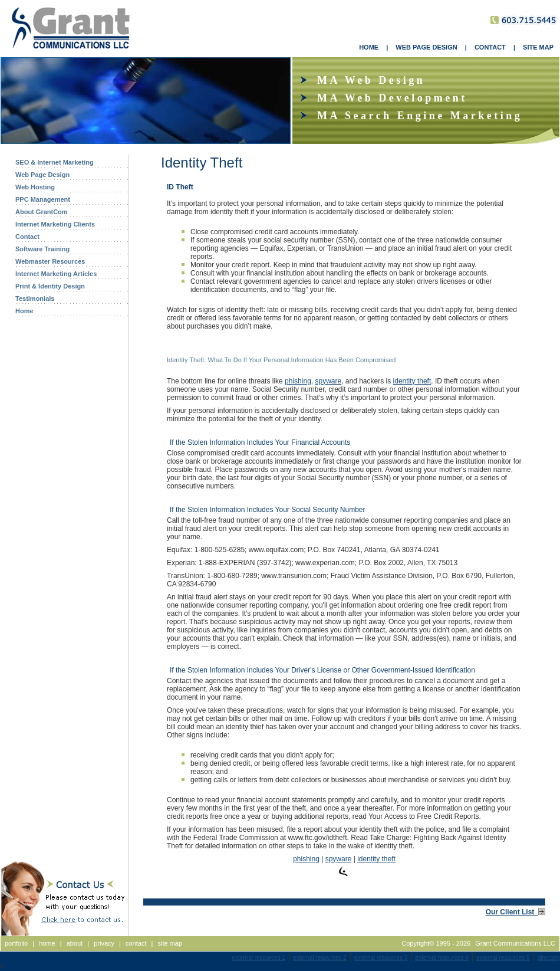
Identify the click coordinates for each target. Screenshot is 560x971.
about (75, 943)
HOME (369, 47)
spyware (328, 381)
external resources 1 (258, 958)
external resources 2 (320, 958)
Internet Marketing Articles (56, 274)
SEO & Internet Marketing (55, 162)
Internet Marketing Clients (55, 224)
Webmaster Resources (50, 261)
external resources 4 (442, 958)
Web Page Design (42, 175)
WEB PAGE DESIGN (426, 47)
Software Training (42, 249)
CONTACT (490, 47)
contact (136, 943)
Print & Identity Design (50, 286)
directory (549, 958)
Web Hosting (35, 187)
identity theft (412, 381)
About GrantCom (42, 212)
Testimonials (35, 298)
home (47, 943)
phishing (298, 381)
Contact (27, 237)
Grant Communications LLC (515, 943)
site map (170, 943)
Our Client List (515, 912)
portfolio (16, 943)
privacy (104, 943)
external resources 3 (381, 958)
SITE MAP (538, 47)
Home (24, 311)
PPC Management (43, 199)
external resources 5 (503, 958)
